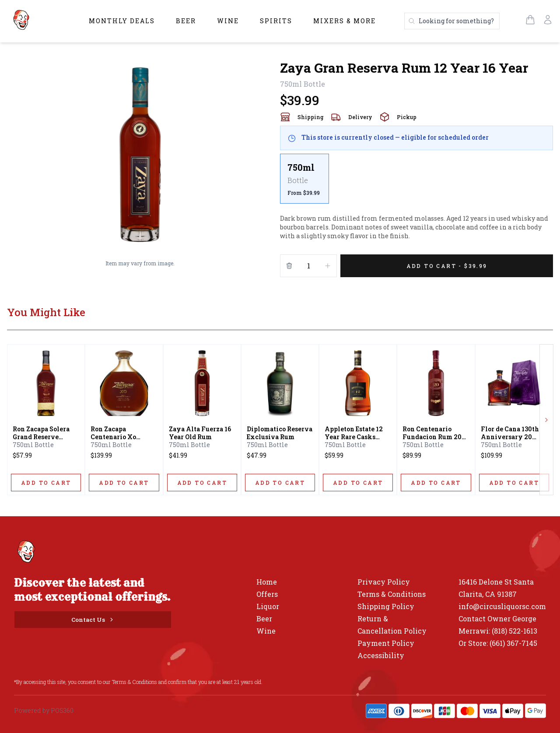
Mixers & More (345, 21)
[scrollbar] (416, 182)
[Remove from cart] (289, 266)
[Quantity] (308, 266)
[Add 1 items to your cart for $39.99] (447, 266)
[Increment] (328, 266)
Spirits (276, 21)
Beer (186, 21)
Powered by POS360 (44, 710)
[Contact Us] (93, 620)
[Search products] (452, 21)
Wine (228, 21)
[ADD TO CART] (46, 483)
